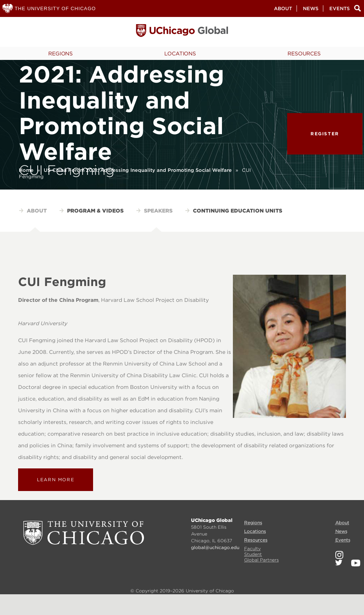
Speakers (158, 211)
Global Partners (262, 560)
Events (340, 8)
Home (26, 170)
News (311, 8)
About (283, 8)
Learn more (56, 480)
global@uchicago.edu (215, 547)
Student (253, 554)
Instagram (339, 555)
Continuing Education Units (238, 211)
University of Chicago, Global (182, 32)
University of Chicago (84, 533)
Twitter (339, 563)
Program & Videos (95, 211)
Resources (304, 54)
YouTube (356, 563)
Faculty (252, 548)
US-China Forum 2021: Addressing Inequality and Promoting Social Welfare (138, 170)
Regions (60, 54)
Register (325, 134)
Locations (180, 54)
